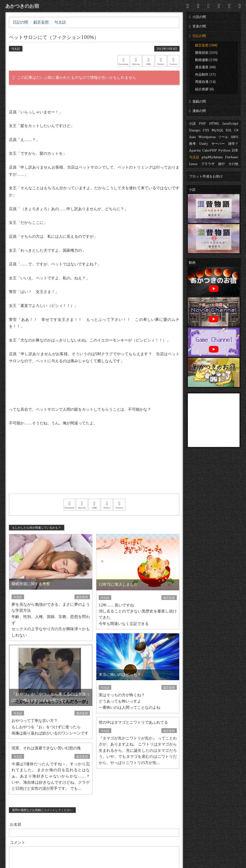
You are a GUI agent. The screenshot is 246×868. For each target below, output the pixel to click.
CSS (206, 130)
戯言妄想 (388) (206, 45)
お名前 (16, 825)
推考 (192, 144)
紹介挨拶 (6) (204, 89)
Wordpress (207, 137)
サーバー (218, 144)
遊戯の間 (197, 101)
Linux (193, 164)
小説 (192, 124)
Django (195, 130)
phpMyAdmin (212, 157)
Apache (195, 150)
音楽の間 (197, 26)
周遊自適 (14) (205, 82)
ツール (223, 137)
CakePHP (210, 150)
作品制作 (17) (205, 75)
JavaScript (230, 124)
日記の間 (197, 36)
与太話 (194, 157)
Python (224, 150)
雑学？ (233, 144)
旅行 (221, 164)
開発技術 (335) (206, 53)
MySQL (218, 130)
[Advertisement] (94, 466)
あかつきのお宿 (22, 6)
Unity (204, 144)
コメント (18, 843)
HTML (214, 124)
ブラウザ (208, 164)
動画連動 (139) (206, 60)
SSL (229, 130)
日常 (235, 150)
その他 (233, 164)
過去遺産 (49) (205, 67)
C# (236, 130)
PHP (202, 124)
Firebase (232, 157)
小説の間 (197, 17)
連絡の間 (197, 111)
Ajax (193, 137)
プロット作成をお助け (206, 176)
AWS (234, 137)
